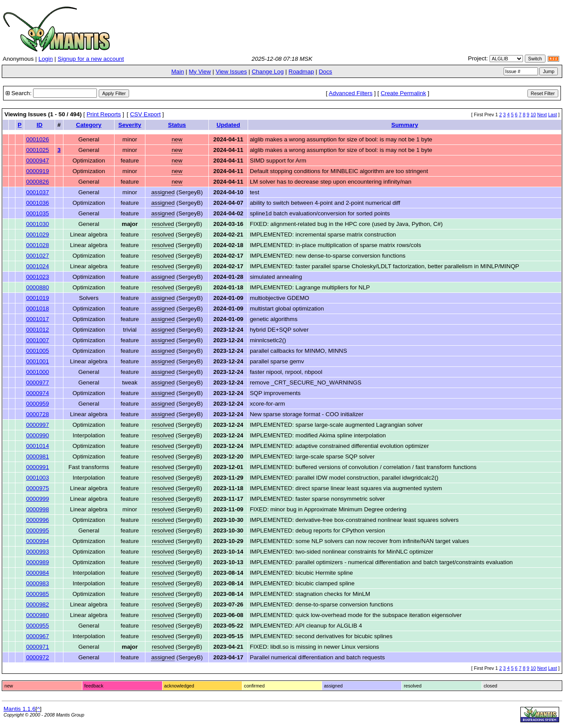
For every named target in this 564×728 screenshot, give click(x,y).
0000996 (37, 520)
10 (533, 115)
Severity (130, 125)
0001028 (37, 245)
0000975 (37, 488)
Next (542, 115)
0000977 (37, 382)
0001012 (37, 330)
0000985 (37, 594)
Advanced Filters (351, 93)
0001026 (37, 139)
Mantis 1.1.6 (20, 709)
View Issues (231, 72)
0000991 (37, 467)
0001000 (37, 372)
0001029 (37, 235)
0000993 (37, 552)
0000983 (37, 583)
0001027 (37, 256)
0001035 (37, 213)
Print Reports (104, 114)
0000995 (37, 530)
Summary (405, 125)
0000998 (37, 509)
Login (46, 59)
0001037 (37, 192)
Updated (228, 125)
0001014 (37, 446)
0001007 (37, 340)
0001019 (37, 298)
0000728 (37, 414)
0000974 (37, 393)
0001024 (37, 266)
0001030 (37, 224)
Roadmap (301, 72)
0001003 (37, 478)
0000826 (37, 182)
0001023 (37, 277)
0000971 (37, 647)
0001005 (37, 351)
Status (177, 125)
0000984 (37, 573)
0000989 (37, 562)
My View (200, 72)
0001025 (37, 150)
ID (39, 125)
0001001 (37, 361)
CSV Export (145, 114)
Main (178, 72)
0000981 (37, 456)
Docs (325, 72)
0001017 (37, 319)
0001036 (37, 203)
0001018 (37, 309)
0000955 (37, 626)
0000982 (37, 604)
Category (89, 125)
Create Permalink (403, 93)
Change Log (268, 72)
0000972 (37, 657)
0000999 (37, 499)
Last (553, 115)
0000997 (37, 425)
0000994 (37, 541)
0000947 (37, 161)
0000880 (37, 287)
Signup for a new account (91, 59)
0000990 (37, 435)
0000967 (37, 636)
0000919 (37, 171)
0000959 (37, 404)
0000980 (37, 615)
